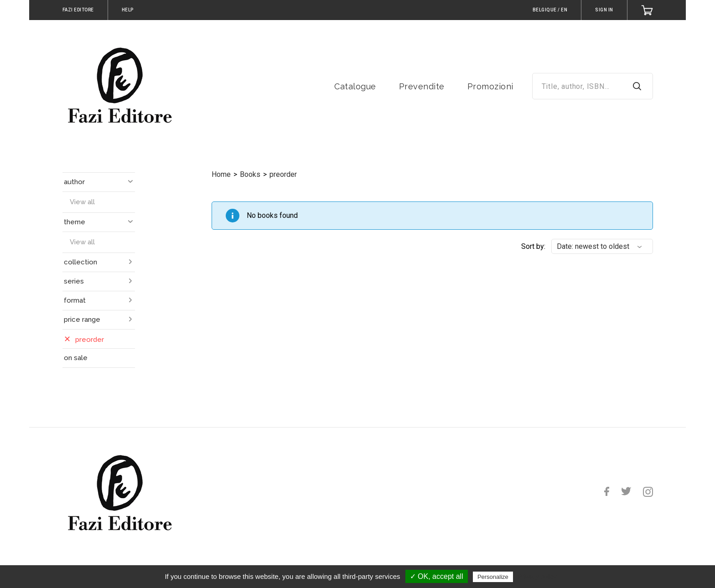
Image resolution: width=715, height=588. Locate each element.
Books (250, 174)
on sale (76, 358)
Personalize (493, 577)
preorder (283, 174)
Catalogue (355, 86)
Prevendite (422, 86)
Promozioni (490, 86)
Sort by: (533, 246)
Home (221, 174)
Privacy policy (537, 577)
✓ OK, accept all (437, 576)
